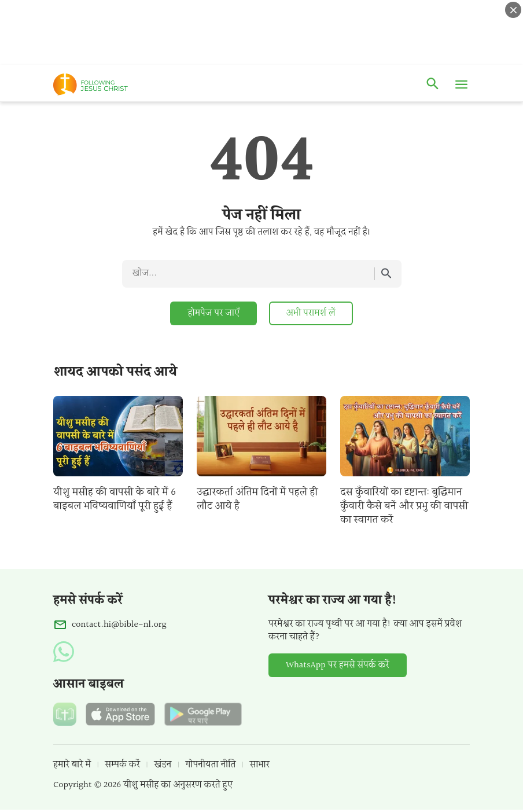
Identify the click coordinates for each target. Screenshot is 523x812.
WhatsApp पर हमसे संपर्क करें (338, 665)
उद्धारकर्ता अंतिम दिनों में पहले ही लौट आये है (257, 499)
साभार (260, 765)
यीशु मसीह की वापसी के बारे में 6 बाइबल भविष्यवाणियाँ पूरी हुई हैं (115, 499)
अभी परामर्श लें (311, 313)
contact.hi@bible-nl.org (119, 625)
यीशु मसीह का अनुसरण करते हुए (178, 785)
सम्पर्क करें (123, 765)
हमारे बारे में (72, 765)
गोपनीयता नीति (211, 765)
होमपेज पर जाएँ (213, 313)
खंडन (163, 765)
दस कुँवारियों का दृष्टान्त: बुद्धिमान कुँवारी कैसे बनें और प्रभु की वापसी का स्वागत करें (404, 506)
